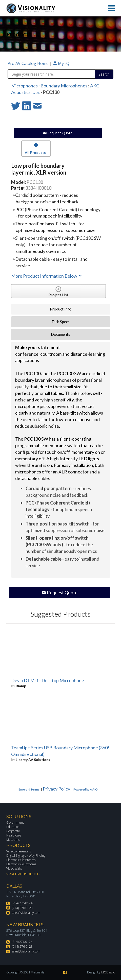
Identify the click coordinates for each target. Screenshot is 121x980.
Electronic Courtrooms (21, 864)
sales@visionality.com (26, 913)
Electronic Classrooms (21, 860)
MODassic (108, 972)
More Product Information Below (47, 276)
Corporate (13, 831)
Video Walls (14, 868)
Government (15, 822)
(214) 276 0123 (22, 908)
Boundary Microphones (64, 86)
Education (13, 827)
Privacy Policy (56, 789)
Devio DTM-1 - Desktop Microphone (48, 680)
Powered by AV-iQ (86, 789)
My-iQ (61, 63)
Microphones (24, 86)
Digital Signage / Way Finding (26, 856)
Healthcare (14, 835)
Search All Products (23, 874)
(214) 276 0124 (22, 903)
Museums (13, 840)
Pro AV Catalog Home (29, 63)
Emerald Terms (29, 789)
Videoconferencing (19, 851)
